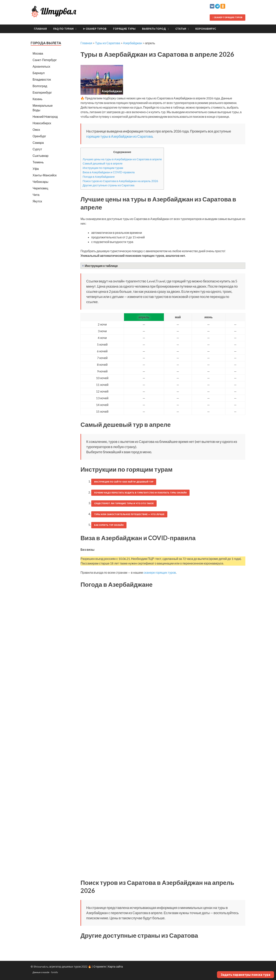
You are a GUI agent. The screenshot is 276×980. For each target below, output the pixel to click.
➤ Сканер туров (95, 29)
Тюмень (38, 162)
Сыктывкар (41, 156)
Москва (38, 53)
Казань (37, 99)
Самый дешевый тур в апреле (103, 163)
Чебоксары (40, 182)
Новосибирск (42, 123)
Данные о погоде (41, 972)
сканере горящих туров (160, 572)
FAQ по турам (63, 29)
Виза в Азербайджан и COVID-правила (109, 172)
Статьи (181, 29)
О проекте (100, 967)
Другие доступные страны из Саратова (108, 185)
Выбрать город (154, 29)
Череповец (40, 188)
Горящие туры (124, 29)
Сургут (37, 149)
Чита (36, 195)
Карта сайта (115, 967)
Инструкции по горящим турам (103, 168)
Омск (36, 130)
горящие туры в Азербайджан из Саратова (119, 136)
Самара (38, 143)
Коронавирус (206, 29)
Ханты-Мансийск (45, 175)
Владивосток (42, 79)
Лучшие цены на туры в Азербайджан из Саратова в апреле (122, 159)
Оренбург (39, 136)
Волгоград (40, 86)
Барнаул (39, 73)
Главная (40, 29)
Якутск (37, 201)
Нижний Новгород (45, 117)
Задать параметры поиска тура (246, 975)
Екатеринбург (42, 92)
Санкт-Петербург (45, 60)
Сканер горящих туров (228, 17)
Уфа (36, 169)
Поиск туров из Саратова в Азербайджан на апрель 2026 (120, 181)
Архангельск (41, 66)
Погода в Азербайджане (99, 177)
